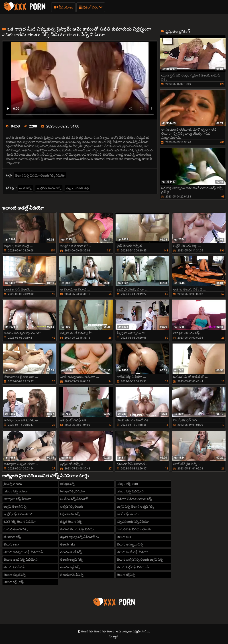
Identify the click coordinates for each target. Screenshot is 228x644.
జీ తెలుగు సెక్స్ (12, 537)
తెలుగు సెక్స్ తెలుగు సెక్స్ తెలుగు (98, 632)
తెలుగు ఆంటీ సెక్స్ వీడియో (133, 552)
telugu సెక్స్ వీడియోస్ (130, 491)
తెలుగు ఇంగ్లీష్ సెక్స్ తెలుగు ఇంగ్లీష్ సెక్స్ (140, 560)
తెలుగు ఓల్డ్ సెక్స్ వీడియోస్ (133, 567)
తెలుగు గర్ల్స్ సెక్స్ (14, 582)
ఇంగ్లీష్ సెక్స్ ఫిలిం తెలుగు (18, 514)
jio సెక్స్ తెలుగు (13, 484)
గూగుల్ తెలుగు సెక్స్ (16, 529)
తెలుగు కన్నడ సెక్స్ (15, 575)
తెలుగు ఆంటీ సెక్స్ (71, 552)
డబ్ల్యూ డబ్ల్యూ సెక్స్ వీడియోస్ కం (79, 537)
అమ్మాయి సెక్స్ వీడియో (17, 499)
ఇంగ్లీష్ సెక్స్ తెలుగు (72, 506)
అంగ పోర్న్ (25, 188)
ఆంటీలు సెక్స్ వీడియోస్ (74, 499)
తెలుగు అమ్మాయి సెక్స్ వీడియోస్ (23, 552)
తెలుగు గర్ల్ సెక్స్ (126, 575)
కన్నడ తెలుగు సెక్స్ (71, 522)
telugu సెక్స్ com (127, 484)
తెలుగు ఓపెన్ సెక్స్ (14, 567)
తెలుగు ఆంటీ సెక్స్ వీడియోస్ (21, 560)
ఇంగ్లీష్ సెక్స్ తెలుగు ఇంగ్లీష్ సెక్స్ (135, 506)
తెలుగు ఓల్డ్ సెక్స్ (70, 567)
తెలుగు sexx (11, 544)
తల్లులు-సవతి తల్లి (77, 188)
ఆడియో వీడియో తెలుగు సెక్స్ (134, 499)
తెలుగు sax (124, 537)
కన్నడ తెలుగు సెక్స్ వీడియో (133, 522)
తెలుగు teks (68, 544)
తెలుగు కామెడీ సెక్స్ (72, 575)
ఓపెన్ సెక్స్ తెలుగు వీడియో (20, 522)
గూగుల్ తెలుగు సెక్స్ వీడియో (77, 529)
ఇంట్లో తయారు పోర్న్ (49, 188)
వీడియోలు (63, 7)
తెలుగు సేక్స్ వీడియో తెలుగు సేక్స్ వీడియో (40, 175)
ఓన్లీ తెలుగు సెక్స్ (70, 514)
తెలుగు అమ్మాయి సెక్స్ (130, 544)
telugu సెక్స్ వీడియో (72, 491)
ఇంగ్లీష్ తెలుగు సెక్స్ (15, 506)
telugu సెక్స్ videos (16, 491)
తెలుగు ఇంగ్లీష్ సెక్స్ (72, 560)
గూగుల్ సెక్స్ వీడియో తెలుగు (134, 529)
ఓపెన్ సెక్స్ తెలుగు (128, 514)
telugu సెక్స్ (67, 484)
